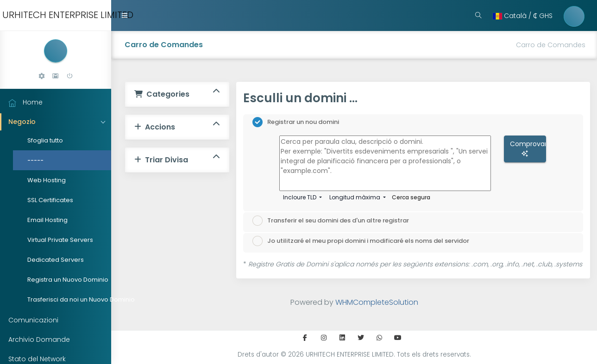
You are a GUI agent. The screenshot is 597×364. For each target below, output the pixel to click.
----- (35, 160)
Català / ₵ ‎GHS (523, 16)
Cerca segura (411, 197)
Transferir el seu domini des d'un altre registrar (331, 221)
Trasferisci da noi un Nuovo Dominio (66, 299)
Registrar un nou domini (296, 122)
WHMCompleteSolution (377, 302)
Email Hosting (47, 220)
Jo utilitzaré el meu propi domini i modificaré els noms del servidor (361, 241)
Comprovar (528, 148)
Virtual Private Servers (60, 240)
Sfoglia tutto (45, 140)
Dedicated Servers (56, 260)
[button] (42, 76)
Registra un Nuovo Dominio (66, 280)
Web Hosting (47, 180)
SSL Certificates (50, 200)
